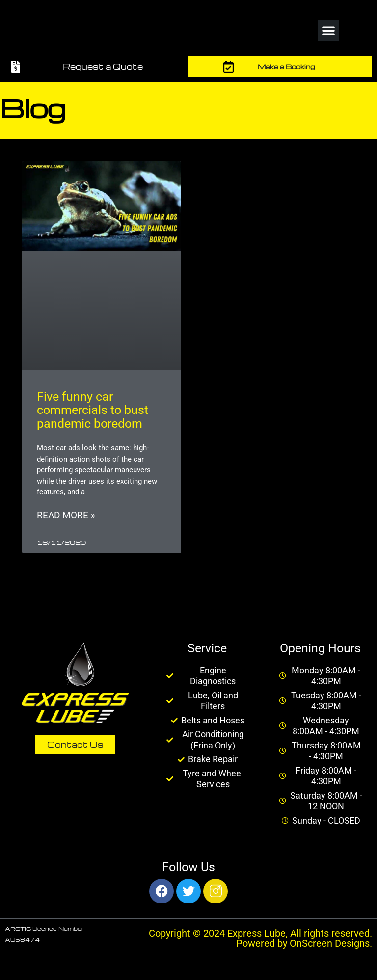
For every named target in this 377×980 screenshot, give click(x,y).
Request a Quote (103, 66)
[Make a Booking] (229, 67)
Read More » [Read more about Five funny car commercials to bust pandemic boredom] (66, 516)
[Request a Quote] (16, 67)
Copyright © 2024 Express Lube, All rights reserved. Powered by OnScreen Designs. (260, 938)
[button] (328, 30)
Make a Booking (286, 66)
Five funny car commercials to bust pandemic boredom (93, 410)
